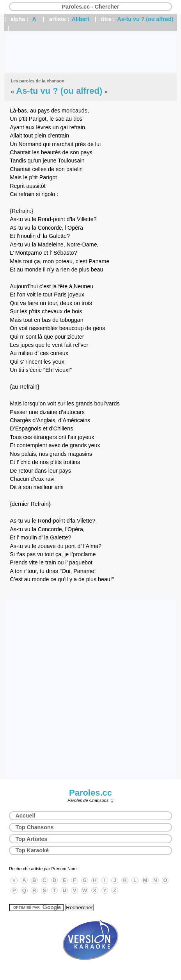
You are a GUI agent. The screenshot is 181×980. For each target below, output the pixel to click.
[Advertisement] (90, 52)
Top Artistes (32, 839)
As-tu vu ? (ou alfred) (145, 19)
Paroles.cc (90, 793)
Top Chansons (35, 827)
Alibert (81, 19)
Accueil (26, 816)
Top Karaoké (32, 850)
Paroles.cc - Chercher (90, 7)
